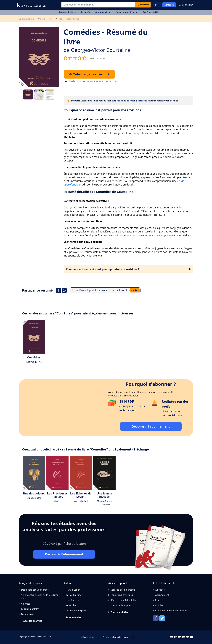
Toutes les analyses (32, 621)
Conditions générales (122, 595)
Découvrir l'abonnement (151, 426)
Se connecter (186, 5)
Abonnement (162, 595)
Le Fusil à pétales (30, 609)
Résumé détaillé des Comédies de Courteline (98, 192)
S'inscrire (169, 5)
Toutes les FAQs (119, 612)
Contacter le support (121, 605)
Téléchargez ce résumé (89, 74)
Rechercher (143, 5)
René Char (71, 605)
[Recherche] (98, 5)
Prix (157, 5)
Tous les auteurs (75, 617)
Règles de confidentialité (123, 600)
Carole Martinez (74, 595)
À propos (160, 590)
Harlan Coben (73, 590)
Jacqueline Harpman (77, 610)
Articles (159, 605)
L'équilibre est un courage (35, 590)
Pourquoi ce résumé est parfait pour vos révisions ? (103, 110)
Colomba (26, 604)
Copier (135, 290)
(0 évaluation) (98, 58)
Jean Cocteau (73, 600)
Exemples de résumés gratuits (171, 610)
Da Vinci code (28, 614)
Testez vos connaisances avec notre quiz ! (94, 81)
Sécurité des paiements (123, 590)
